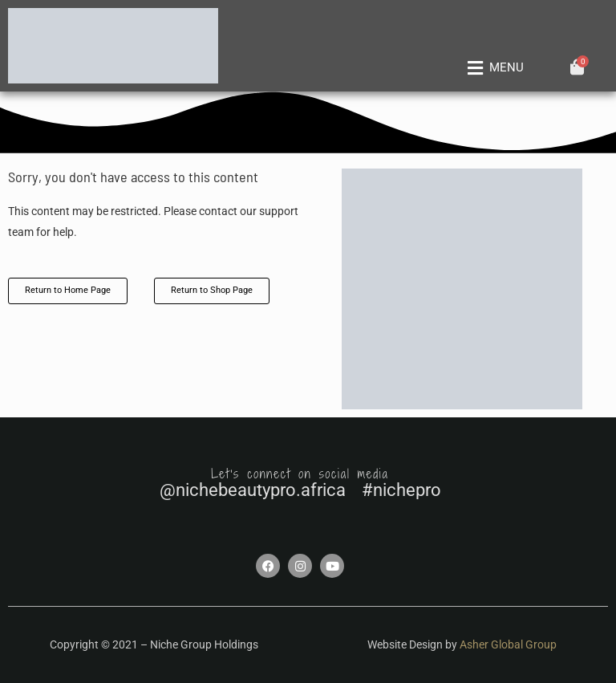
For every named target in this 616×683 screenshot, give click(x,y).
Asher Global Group (508, 644)
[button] (493, 68)
